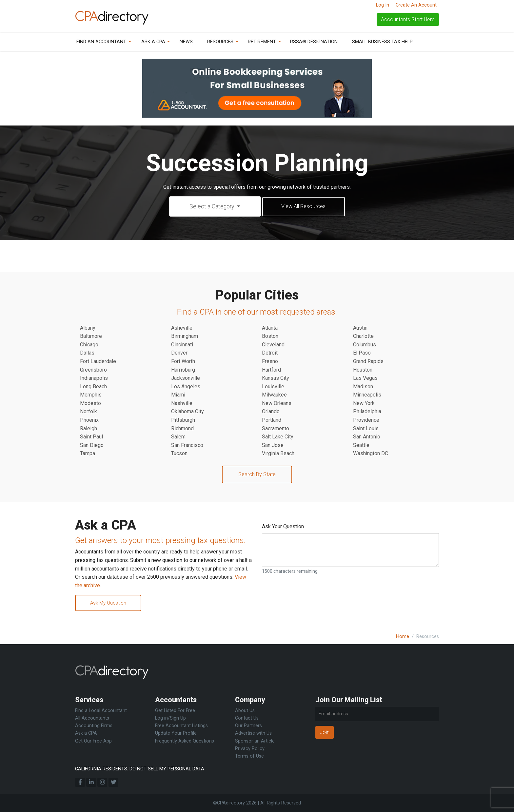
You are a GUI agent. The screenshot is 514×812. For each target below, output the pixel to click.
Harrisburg (183, 370)
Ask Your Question (283, 527)
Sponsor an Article (255, 741)
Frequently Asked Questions (185, 741)
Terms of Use (249, 756)
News (186, 42)
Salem (178, 437)
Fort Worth (183, 362)
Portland (272, 421)
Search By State (257, 475)
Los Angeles (186, 387)
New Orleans (277, 404)
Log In (383, 5)
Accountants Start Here (408, 19)
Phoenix (89, 421)
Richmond (182, 429)
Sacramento (276, 429)
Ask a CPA (153, 42)
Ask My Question (111, 604)
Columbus (365, 345)
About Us (245, 711)
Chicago (89, 345)
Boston (270, 337)
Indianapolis (94, 379)
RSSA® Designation (314, 42)
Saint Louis (366, 429)
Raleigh (89, 429)
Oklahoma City (188, 412)
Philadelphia (367, 412)
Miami (178, 395)
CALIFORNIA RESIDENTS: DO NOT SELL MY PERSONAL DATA (140, 769)
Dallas (87, 353)
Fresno (270, 362)
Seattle (361, 446)
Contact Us (247, 718)
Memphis (91, 395)
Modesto (90, 404)
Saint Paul (91, 437)
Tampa (88, 454)
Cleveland (273, 345)
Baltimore (91, 337)
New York (364, 404)
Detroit (270, 353)
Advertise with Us (253, 734)
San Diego (92, 446)
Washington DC (371, 454)
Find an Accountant (101, 42)
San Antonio (367, 437)
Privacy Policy (250, 749)
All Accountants (92, 718)
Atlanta (270, 329)
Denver (179, 353)
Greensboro (93, 370)
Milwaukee (274, 395)
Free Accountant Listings (181, 726)
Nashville (182, 404)
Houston (363, 370)
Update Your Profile (176, 734)
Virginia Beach (278, 454)
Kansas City (276, 379)
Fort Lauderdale (98, 362)
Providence (366, 421)
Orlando (271, 412)
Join (325, 732)
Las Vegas (365, 379)
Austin (360, 329)
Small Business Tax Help (382, 42)
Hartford (271, 370)
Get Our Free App (93, 741)
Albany (88, 329)
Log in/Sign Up (170, 718)
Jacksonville (186, 379)
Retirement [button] (262, 42)
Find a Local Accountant (101, 711)
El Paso (362, 353)
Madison (363, 387)
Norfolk (89, 412)
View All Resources (304, 207)
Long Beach (93, 387)
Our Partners (248, 726)
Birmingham (185, 337)
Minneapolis (367, 395)
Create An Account (416, 5)
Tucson (179, 454)
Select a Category (209, 207)
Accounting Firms (94, 726)
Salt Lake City (278, 437)
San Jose (273, 446)
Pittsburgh (183, 421)
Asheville (182, 329)
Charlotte (363, 337)
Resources (220, 42)
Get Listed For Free (175, 711)
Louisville (273, 387)
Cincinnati (182, 345)
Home (403, 637)
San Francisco (187, 446)
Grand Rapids (368, 362)
